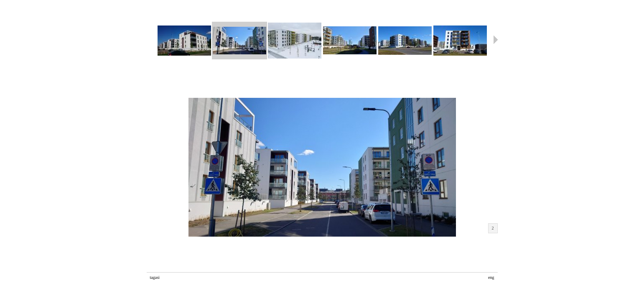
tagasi (155, 277)
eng (491, 277)
